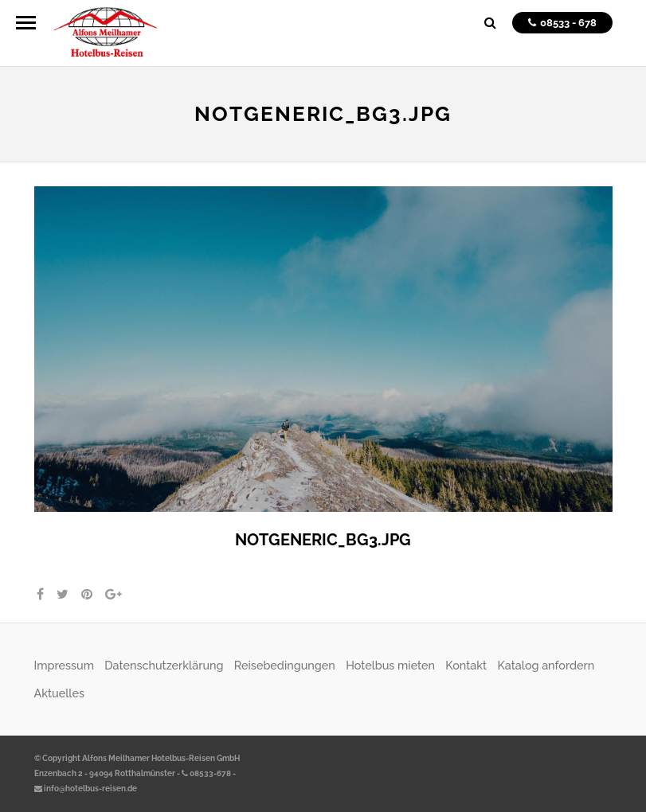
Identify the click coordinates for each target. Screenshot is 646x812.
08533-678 (206, 773)
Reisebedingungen (285, 665)
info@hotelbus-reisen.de (86, 789)
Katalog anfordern (546, 665)
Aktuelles (59, 693)
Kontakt (466, 665)
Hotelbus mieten (390, 665)
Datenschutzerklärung (164, 665)
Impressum (65, 665)
